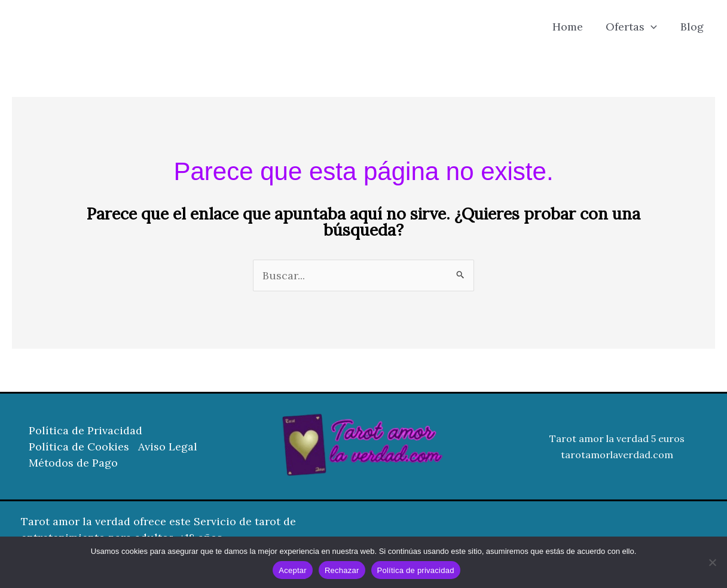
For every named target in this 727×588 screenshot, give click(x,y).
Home (571, 27)
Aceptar (293, 570)
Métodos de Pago (73, 463)
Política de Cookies (79, 447)
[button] (653, 27)
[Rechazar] (712, 562)
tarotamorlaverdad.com (617, 455)
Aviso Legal (168, 447)
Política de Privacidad (85, 430)
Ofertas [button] (634, 27)
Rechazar (342, 570)
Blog (693, 27)
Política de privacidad (416, 570)
